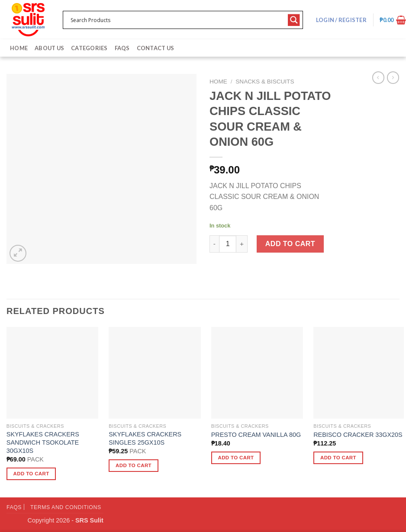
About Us (49, 48)
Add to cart (290, 244)
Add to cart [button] (31, 474)
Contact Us (156, 48)
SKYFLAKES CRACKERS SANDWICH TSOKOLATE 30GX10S (43, 442)
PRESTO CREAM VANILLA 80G (256, 435)
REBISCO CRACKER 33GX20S (358, 435)
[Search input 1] (177, 20)
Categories (89, 48)
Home (19, 48)
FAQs (122, 48)
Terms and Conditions (66, 507)
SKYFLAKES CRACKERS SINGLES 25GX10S (145, 438)
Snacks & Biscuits (265, 82)
